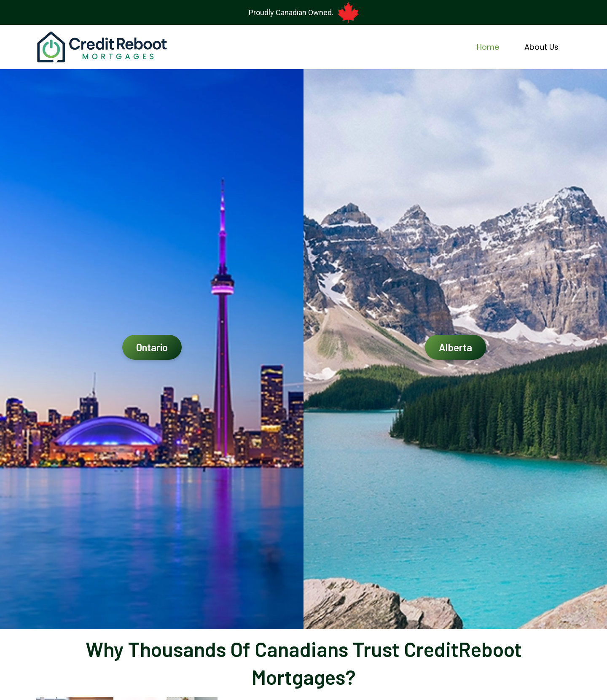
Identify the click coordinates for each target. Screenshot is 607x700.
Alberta (455, 347)
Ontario (152, 347)
